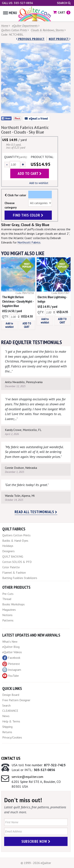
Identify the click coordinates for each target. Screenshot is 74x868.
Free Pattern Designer (16, 700)
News (6, 716)
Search (64, 3)
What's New (10, 642)
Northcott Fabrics (29, 242)
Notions (7, 615)
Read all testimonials (36, 512)
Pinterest (11, 664)
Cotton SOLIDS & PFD (17, 562)
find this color (28, 215)
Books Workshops (13, 604)
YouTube (11, 676)
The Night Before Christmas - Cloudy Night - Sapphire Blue (18, 301)
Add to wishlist (39, 183)
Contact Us (11, 758)
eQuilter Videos (12, 652)
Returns (7, 732)
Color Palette (11, 567)
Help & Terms (11, 721)
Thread (7, 599)
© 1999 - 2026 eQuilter (36, 863)
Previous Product (30, 39)
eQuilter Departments (25, 26)
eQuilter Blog (11, 647)
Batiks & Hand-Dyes (15, 541)
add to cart (30, 173)
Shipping (7, 727)
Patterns (8, 620)
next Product (60, 39)
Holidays (8, 546)
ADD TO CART (27, 325)
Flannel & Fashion (14, 572)
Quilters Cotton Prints (14, 30)
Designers (8, 551)
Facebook (11, 658)
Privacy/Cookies (12, 737)
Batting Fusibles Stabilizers (20, 578)
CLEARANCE (10, 711)
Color (40, 195)
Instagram (12, 670)
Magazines (9, 610)
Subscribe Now (36, 841)
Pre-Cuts (8, 594)
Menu (10, 13)
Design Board (11, 695)
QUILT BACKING (13, 556)
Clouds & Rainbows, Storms (47, 30)
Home (5, 26)
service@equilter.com (27, 777)
